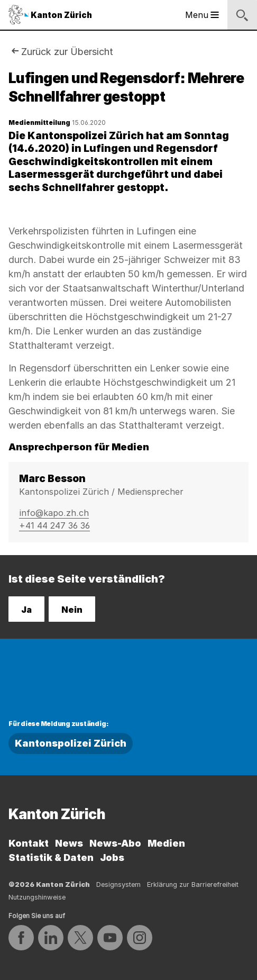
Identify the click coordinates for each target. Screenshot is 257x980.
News (69, 843)
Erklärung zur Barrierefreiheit (193, 884)
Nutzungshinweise (37, 897)
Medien (166, 843)
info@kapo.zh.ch (54, 513)
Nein (72, 610)
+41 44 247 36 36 (54, 525)
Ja (26, 610)
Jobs (112, 857)
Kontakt (29, 843)
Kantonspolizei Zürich (71, 743)
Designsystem (118, 884)
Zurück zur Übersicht (67, 52)
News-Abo (115, 843)
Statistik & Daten (51, 857)
